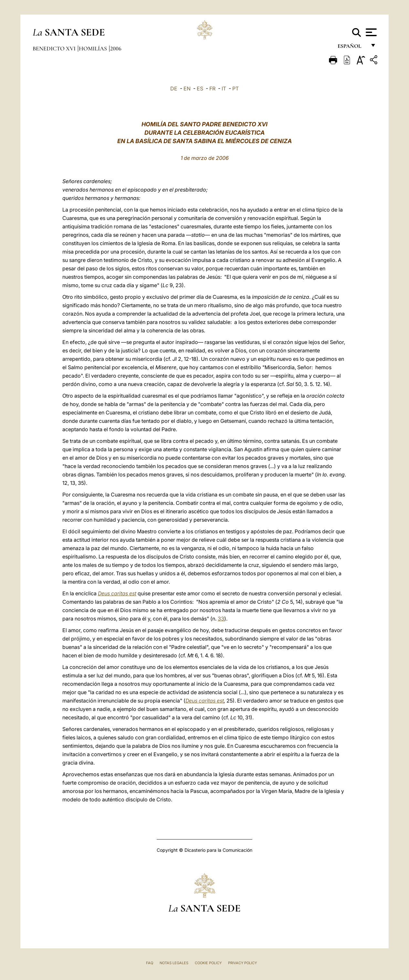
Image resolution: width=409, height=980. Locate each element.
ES (200, 89)
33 (221, 619)
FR (212, 89)
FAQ (150, 963)
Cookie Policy (208, 963)
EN (187, 89)
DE (174, 89)
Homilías (94, 48)
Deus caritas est (117, 593)
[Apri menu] (370, 32)
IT (224, 89)
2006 (116, 48)
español (352, 48)
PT (236, 89)
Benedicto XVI (55, 48)
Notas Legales (174, 963)
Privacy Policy (242, 963)
